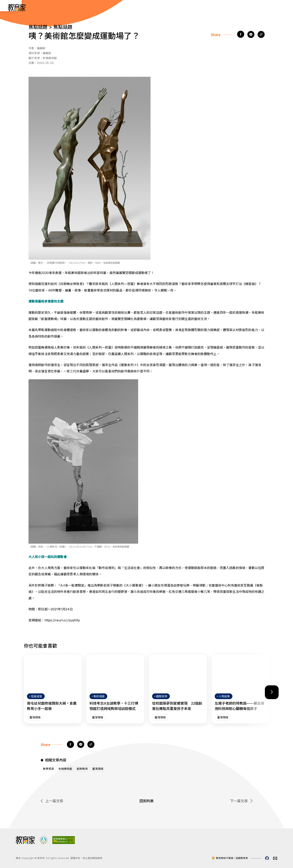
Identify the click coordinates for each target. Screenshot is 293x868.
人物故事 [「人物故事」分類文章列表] (136, 7)
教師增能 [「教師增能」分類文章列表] (197, 7)
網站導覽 (238, 7)
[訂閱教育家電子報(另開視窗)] (261, 7)
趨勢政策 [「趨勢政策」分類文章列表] (156, 7)
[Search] (280, 7)
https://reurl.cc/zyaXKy (62, 620)
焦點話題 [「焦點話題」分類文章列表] (218, 7)
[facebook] (241, 35)
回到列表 (147, 801)
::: (7, 8)
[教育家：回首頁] (17, 10)
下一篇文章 (241, 801)
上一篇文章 (52, 801)
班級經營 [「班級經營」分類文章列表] (177, 7)
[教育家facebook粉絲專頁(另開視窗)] (267, 858)
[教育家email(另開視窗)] (275, 858)
